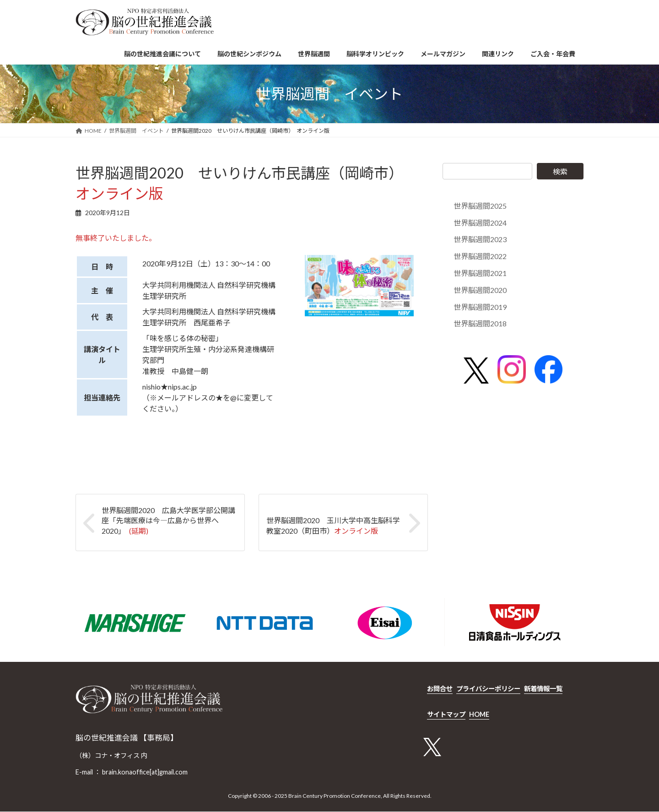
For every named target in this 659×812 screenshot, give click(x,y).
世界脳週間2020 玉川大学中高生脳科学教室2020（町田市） (333, 525)
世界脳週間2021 (480, 273)
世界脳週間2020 (480, 290)
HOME (479, 714)
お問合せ (440, 689)
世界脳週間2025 (480, 206)
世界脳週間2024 (480, 223)
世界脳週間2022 (480, 256)
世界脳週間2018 (480, 324)
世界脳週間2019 (480, 307)
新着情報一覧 (543, 689)
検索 (560, 171)
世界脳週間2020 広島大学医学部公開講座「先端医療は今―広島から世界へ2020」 (168, 520)
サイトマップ (446, 714)
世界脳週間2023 (480, 240)
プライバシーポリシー (488, 689)
